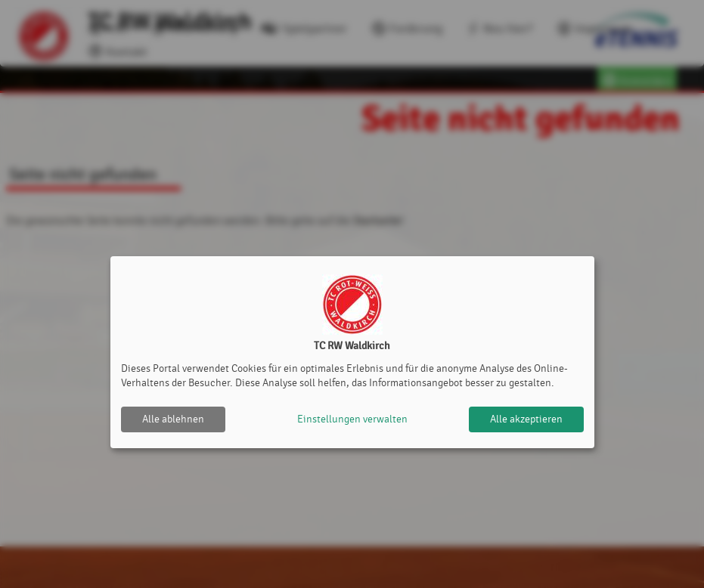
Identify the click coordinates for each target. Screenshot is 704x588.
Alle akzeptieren (526, 419)
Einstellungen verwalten (352, 419)
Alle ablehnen (173, 419)
